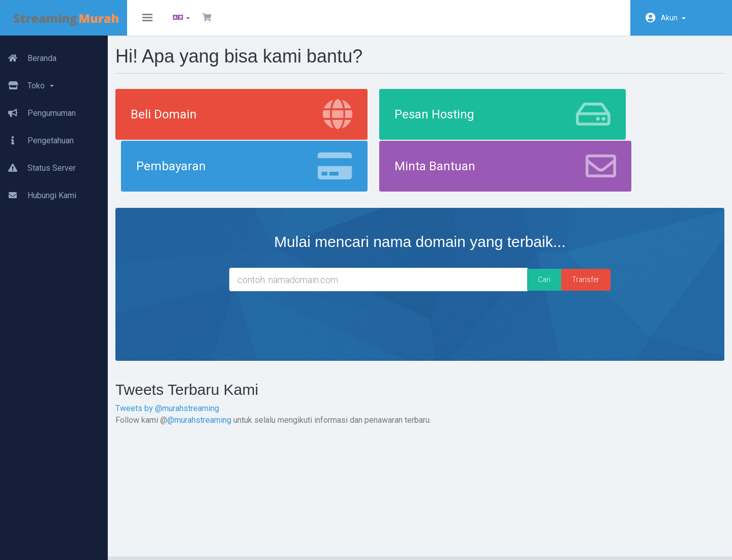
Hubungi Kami (38, 192)
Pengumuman (38, 109)
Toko (27, 82)
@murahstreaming (226, 374)
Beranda (28, 54)
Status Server (38, 164)
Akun (673, 18)
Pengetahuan (37, 137)
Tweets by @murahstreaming (194, 363)
